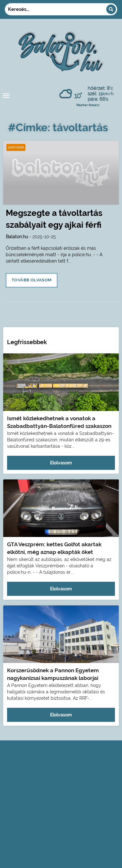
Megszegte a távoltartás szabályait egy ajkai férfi (54, 219)
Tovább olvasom (32, 280)
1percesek (16, 147)
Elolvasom (61, 463)
